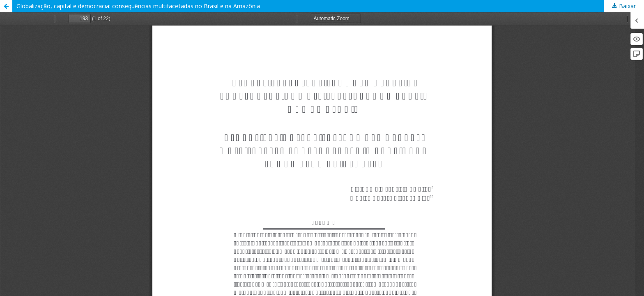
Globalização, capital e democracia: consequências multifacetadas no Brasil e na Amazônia (138, 6)
